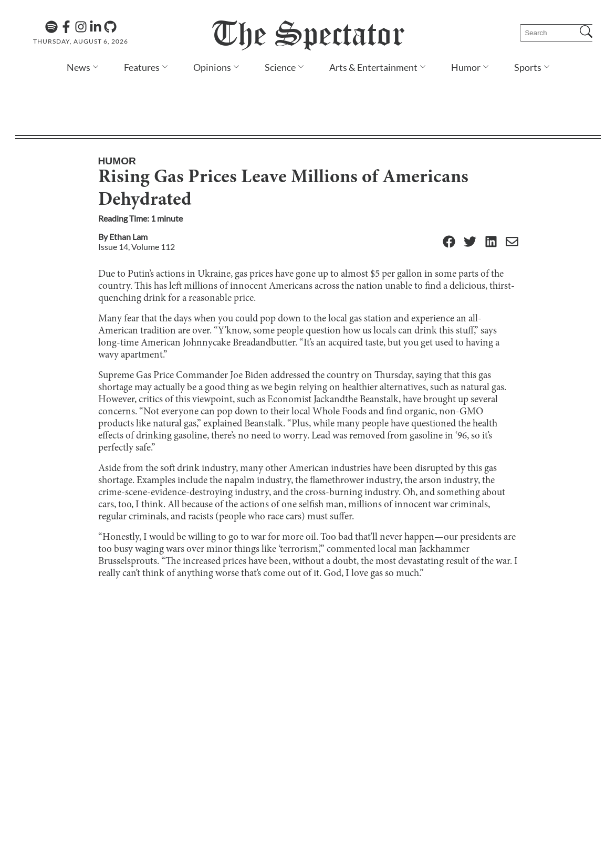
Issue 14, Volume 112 (137, 192)
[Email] (512, 188)
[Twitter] (470, 188)
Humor (466, 67)
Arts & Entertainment (373, 67)
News (79, 67)
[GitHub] (110, 27)
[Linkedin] (96, 27)
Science (280, 67)
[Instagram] (81, 27)
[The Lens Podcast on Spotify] (51, 27)
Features (142, 67)
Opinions (212, 67)
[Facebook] (66, 27)
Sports (528, 67)
